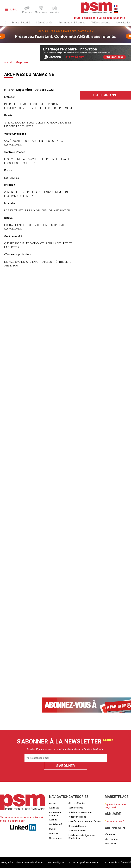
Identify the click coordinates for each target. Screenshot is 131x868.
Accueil (8, 62)
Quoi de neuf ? (56, 824)
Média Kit (54, 834)
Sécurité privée (44, 23)
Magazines (22, 62)
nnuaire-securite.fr (115, 821)
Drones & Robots (77, 826)
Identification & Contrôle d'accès (85, 821)
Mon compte (111, 839)
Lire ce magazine (105, 95)
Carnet (52, 829)
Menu (11, 10)
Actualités (54, 808)
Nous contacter (57, 838)
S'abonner (110, 834)
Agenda (53, 820)
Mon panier (110, 844)
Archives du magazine (55, 814)
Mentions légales (56, 863)
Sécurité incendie (77, 831)
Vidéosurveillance (101, 23)
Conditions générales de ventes (85, 863)
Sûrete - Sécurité (21, 23)
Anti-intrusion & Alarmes (72, 23)
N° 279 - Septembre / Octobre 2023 (29, 90)
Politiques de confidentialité (118, 863)
